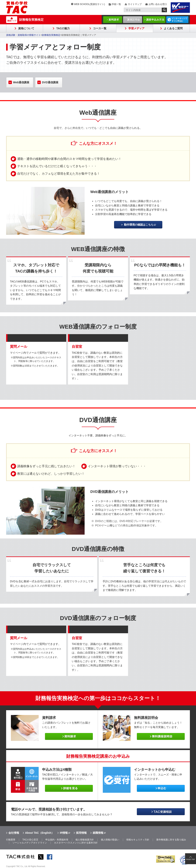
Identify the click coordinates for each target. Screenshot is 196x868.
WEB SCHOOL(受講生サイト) (89, 4)
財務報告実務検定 (31, 20)
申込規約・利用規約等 (57, 840)
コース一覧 (100, 28)
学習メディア (136, 28)
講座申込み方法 (155, 20)
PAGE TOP (191, 859)
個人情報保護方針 (85, 840)
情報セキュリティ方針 (138, 840)
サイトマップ (135, 4)
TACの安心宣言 (30, 840)
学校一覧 (116, 4)
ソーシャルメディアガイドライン (30, 843)
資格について (26, 28)
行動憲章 (11, 840)
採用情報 (81, 833)
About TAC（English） (40, 833)
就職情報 (98, 833)
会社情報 (14, 833)
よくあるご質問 (173, 28)
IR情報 (64, 833)
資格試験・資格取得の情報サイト (23, 35)
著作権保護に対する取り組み (171, 840)
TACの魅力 (63, 28)
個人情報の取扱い (110, 840)
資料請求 (114, 20)
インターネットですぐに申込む (179, 20)
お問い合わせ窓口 (158, 4)
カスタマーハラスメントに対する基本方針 (76, 843)
